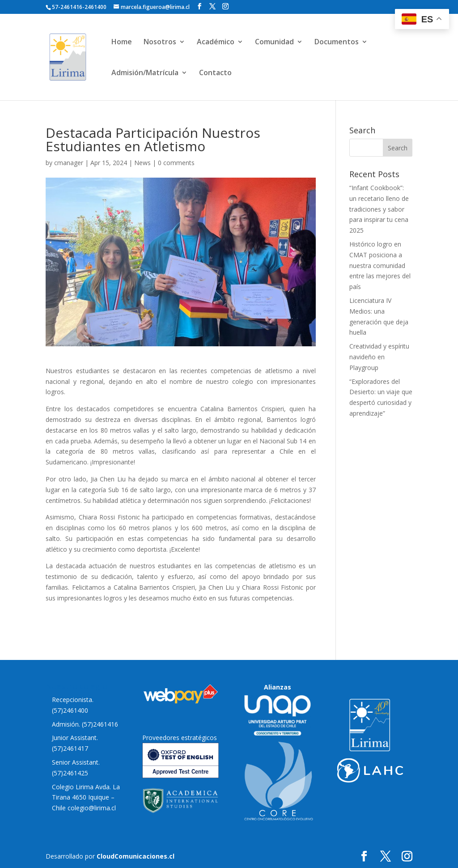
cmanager (69, 163)
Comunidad (274, 43)
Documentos (337, 43)
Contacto (215, 73)
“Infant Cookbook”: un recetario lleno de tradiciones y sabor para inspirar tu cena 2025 (379, 209)
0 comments (176, 163)
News (142, 163)
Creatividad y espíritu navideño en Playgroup (379, 357)
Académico (216, 43)
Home (122, 43)
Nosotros (160, 43)
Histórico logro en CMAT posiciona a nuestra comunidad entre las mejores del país (380, 265)
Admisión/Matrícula (145, 73)
